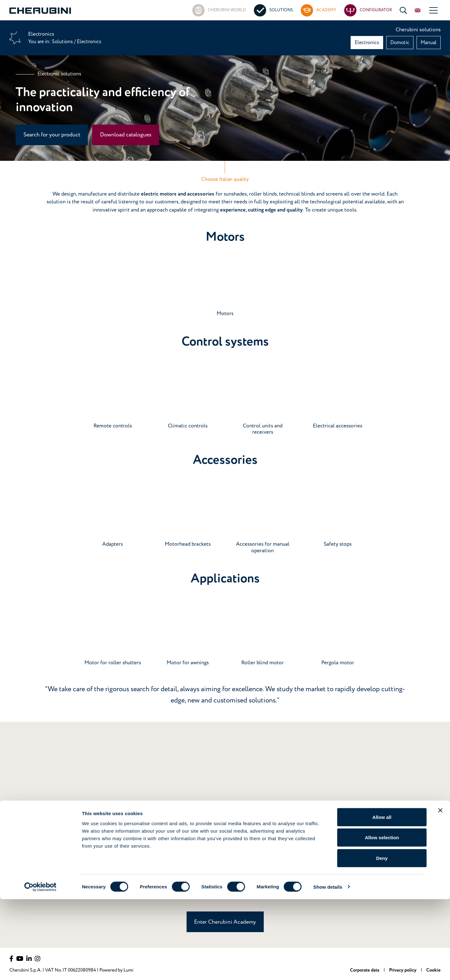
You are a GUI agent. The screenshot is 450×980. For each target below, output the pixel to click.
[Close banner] (440, 891)
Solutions (63, 42)
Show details (328, 968)
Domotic (400, 43)
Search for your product (52, 135)
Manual (429, 43)
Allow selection (382, 919)
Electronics (367, 43)
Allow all (382, 898)
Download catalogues (126, 135)
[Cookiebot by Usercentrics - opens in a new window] (40, 968)
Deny (382, 939)
